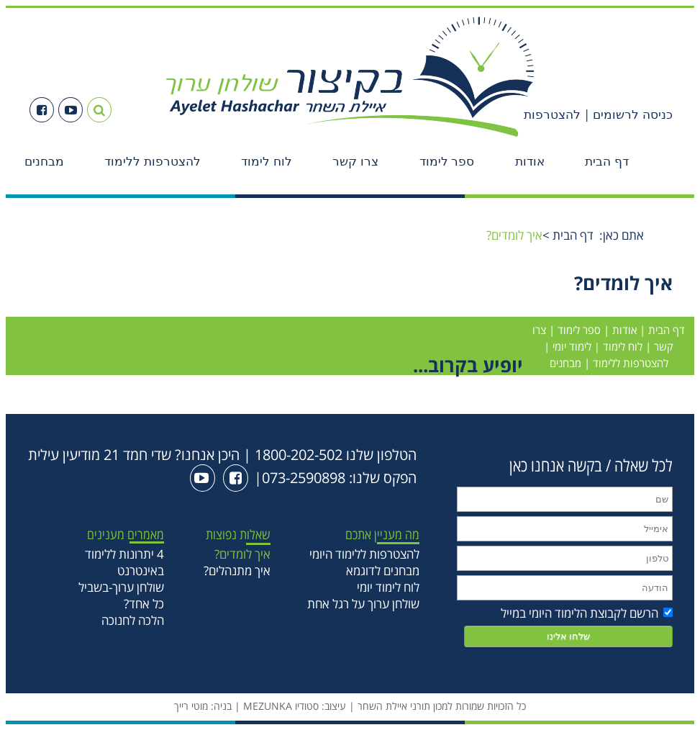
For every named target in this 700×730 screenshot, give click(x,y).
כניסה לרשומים (631, 115)
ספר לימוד (447, 162)
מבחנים (44, 162)
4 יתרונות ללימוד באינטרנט (124, 562)
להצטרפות (552, 115)
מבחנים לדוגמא (383, 571)
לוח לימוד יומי (388, 587)
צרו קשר (355, 162)
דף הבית (607, 162)
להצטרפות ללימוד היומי (364, 554)
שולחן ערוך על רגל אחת (363, 604)
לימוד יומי (572, 346)
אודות (530, 162)
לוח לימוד (267, 162)
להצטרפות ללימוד (153, 162)
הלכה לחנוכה (133, 620)
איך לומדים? (242, 554)
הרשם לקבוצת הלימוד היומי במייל (587, 613)
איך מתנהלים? (237, 571)
